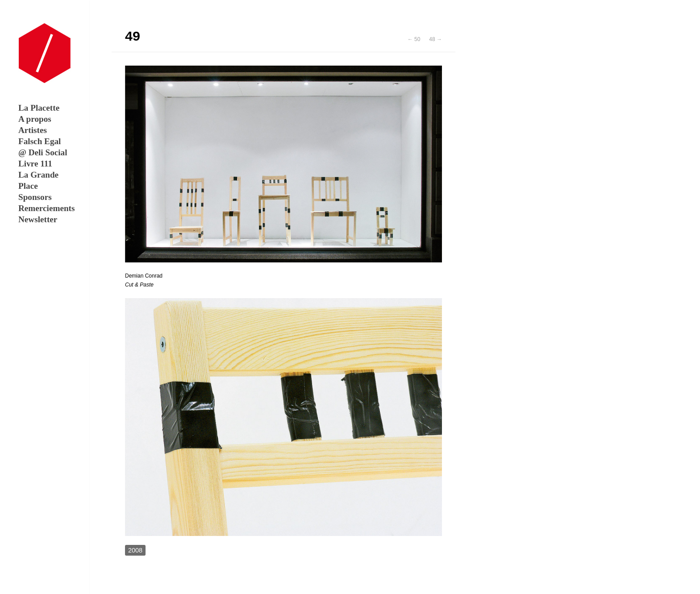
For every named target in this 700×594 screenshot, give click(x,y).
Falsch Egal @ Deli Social (43, 147)
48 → (435, 39)
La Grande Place (38, 180)
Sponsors (35, 197)
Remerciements (44, 208)
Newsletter (38, 219)
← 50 (414, 39)
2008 (135, 550)
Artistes (33, 130)
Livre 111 (35, 164)
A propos (35, 119)
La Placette (39, 108)
